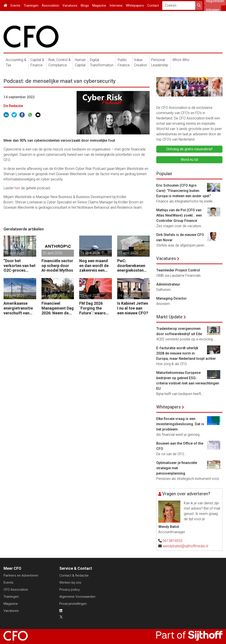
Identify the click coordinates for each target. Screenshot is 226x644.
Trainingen (31, 6)
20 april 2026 (14, 253)
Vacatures (70, 6)
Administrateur (168, 284)
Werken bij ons (70, 583)
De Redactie (13, 106)
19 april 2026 (90, 253)
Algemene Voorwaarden (77, 597)
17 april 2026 (128, 253)
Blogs (85, 6)
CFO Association (16, 590)
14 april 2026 (128, 296)
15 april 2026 (90, 296)
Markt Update (169, 317)
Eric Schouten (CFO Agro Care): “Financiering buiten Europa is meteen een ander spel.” (184, 191)
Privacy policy (70, 590)
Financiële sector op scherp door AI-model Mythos (57, 265)
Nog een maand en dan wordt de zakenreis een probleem (94, 266)
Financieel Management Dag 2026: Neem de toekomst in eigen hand (58, 308)
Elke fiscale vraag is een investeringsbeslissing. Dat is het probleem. (180, 424)
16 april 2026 (14, 296)
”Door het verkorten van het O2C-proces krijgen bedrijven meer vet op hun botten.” (20, 266)
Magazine (99, 6)
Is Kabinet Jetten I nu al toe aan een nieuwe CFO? (133, 308)
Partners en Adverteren (21, 575)
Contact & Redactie (74, 575)
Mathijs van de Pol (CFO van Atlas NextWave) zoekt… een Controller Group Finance (179, 215)
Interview (116, 6)
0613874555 (173, 541)
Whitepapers (135, 6)
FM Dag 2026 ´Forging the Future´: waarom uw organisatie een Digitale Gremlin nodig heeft (94, 308)
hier (17, 188)
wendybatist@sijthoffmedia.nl (185, 546)
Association (50, 6)
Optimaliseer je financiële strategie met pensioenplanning (177, 468)
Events (15, 6)
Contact (153, 6)
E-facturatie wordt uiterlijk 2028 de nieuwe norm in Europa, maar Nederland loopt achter (186, 353)
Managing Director (171, 298)
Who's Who (181, 60)
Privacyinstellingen (73, 604)
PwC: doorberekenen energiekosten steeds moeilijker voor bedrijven (133, 266)
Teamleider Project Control (178, 270)
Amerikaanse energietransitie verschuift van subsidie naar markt (18, 308)
